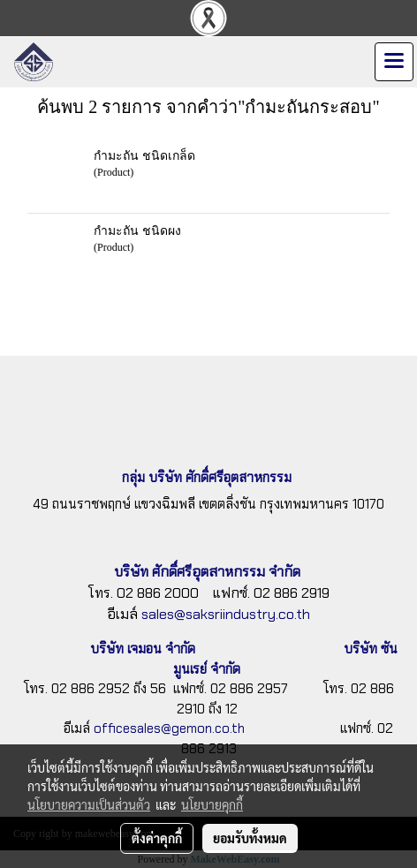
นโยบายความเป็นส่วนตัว (89, 804)
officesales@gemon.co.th (169, 728)
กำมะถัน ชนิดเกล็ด (144, 155)
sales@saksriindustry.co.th (226, 614)
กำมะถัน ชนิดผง (137, 230)
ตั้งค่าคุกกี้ (157, 838)
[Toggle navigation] (394, 62)
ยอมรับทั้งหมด (250, 838)
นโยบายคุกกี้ (212, 804)
